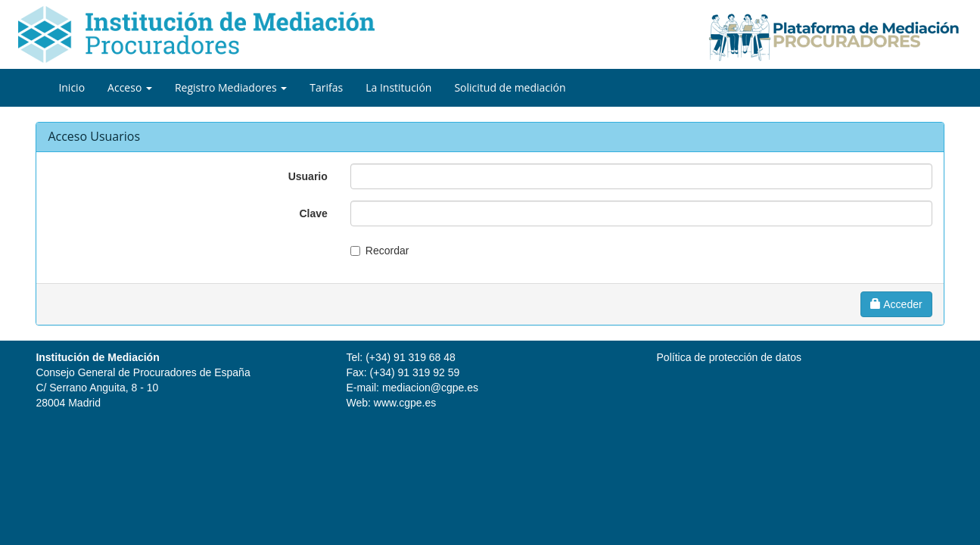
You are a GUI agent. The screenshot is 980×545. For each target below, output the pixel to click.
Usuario (308, 176)
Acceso (130, 87)
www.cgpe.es (405, 403)
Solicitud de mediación (510, 87)
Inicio (72, 87)
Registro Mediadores (231, 87)
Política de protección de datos (729, 357)
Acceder (896, 304)
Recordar (387, 251)
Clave (313, 213)
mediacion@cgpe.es (430, 388)
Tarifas (326, 87)
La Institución (398, 87)
